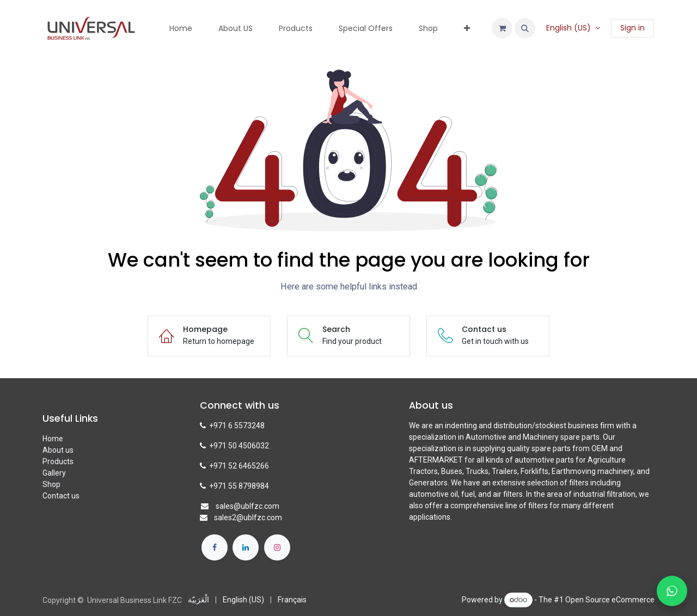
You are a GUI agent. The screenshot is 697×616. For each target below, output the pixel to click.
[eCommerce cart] (502, 28)
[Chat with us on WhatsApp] (672, 591)
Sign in (632, 28)
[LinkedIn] (246, 547)
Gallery (54, 473)
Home (53, 439)
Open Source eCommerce (610, 600)
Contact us (61, 496)
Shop (51, 484)
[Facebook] (215, 547)
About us (58, 450)
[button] (525, 28)
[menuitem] (181, 29)
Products (58, 461)
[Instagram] (277, 547)
